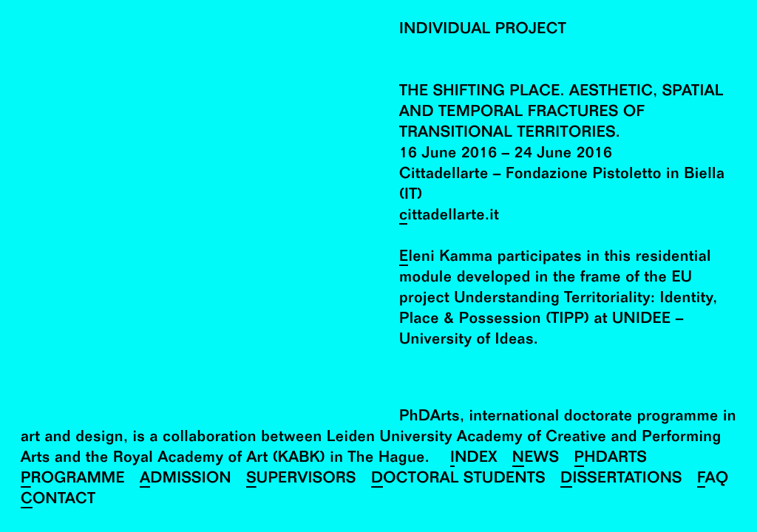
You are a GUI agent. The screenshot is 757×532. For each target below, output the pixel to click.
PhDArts (611, 459)
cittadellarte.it (449, 217)
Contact (58, 501)
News (536, 459)
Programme (73, 480)
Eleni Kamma (446, 258)
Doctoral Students (458, 480)
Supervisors (301, 480)
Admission (186, 480)
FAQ (713, 480)
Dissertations (621, 480)
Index (474, 459)
